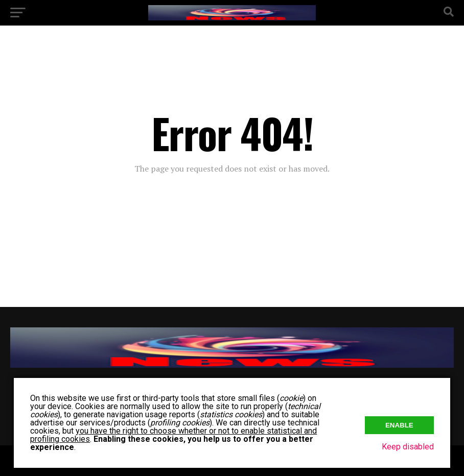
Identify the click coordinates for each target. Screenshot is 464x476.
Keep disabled (408, 447)
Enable (399, 425)
